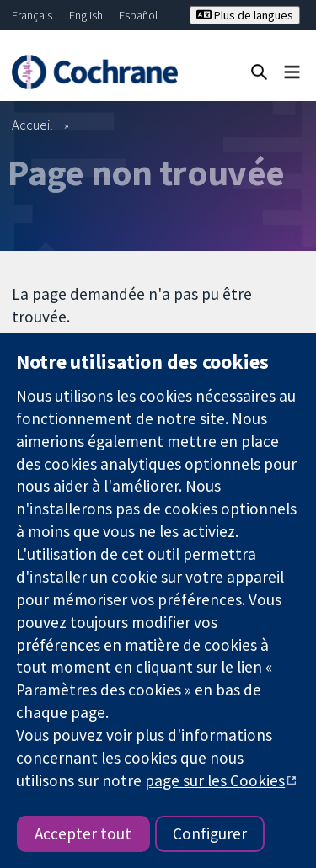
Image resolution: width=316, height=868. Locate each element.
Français (32, 15)
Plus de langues (245, 15)
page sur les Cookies (215, 780)
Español (138, 15)
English (86, 15)
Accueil (32, 125)
